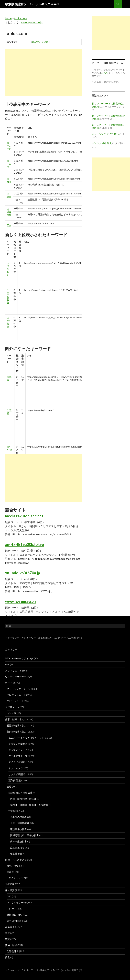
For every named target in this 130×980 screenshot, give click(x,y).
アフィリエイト (13, 671)
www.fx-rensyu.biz (21, 601)
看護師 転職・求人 (17, 725)
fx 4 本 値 (9, 448)
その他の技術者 (18, 817)
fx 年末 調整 (8, 296)
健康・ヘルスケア (15, 860)
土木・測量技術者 (20, 823)
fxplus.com (21, 18)
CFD (9, 896)
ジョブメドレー (17, 750)
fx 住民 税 (9, 164)
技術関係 (13, 811)
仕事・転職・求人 (15, 719)
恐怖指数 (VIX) (14, 915)
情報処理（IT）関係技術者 (24, 835)
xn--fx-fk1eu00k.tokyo (25, 544)
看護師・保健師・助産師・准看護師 (29, 805)
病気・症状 (13, 866)
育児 (7, 933)
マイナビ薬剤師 (17, 762)
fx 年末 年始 (9, 146)
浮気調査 (10, 927)
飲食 (7, 957)
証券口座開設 (14, 921)
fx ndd (9, 180)
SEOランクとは (40, 42)
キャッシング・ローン (19, 689)
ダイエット (14, 878)
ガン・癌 (12, 713)
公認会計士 (13, 951)
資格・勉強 (11, 945)
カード (9, 683)
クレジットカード (16, 695)
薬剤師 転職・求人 (17, 732)
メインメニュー (126, 4)
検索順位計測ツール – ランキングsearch (32, 4)
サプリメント (12, 707)
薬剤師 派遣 (15, 780)
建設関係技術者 (18, 829)
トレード (12, 909)
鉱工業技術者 (17, 848)
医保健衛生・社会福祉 (20, 793)
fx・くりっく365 (16, 902)
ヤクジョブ (14, 768)
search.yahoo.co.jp (32, 22)
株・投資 (10, 890)
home (8, 18)
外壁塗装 (10, 884)
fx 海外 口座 (9, 226)
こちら (51, 638)
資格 (9, 786)
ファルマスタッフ (18, 756)
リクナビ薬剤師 (17, 774)
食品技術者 (16, 854)
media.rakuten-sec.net (24, 516)
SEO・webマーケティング (19, 658)
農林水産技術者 (18, 841)
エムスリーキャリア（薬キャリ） (26, 738)
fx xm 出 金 (8, 322)
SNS (7, 664)
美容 (9, 872)
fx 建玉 (9, 195)
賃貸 (7, 939)
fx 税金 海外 (9, 211)
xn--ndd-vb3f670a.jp (23, 573)
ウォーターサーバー (16, 677)
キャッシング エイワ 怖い (105, 134)
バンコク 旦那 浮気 (102, 143)
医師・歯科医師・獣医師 (23, 799)
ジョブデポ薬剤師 (18, 744)
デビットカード (15, 701)
